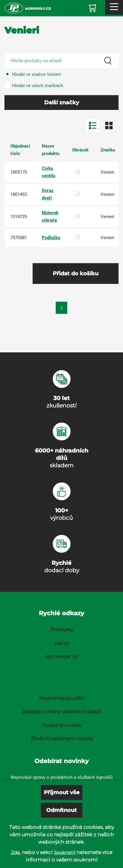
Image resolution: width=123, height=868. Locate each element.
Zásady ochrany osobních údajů (62, 712)
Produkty (62, 629)
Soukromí (65, 852)
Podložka (51, 238)
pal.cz (62, 643)
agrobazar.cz (61, 656)
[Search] (108, 61)
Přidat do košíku (76, 274)
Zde (15, 852)
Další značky (62, 103)
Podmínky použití (62, 698)
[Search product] (61, 61)
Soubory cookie (62, 725)
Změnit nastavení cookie (62, 738)
